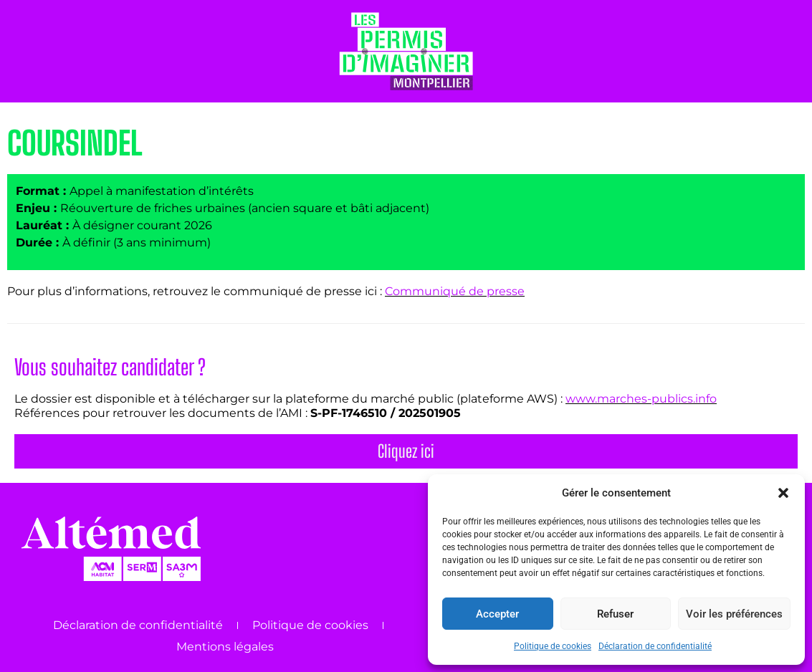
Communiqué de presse (455, 291)
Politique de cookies (553, 646)
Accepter (497, 614)
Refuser (615, 614)
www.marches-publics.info (641, 399)
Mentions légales (225, 647)
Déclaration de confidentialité (655, 646)
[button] (783, 493)
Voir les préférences (734, 614)
